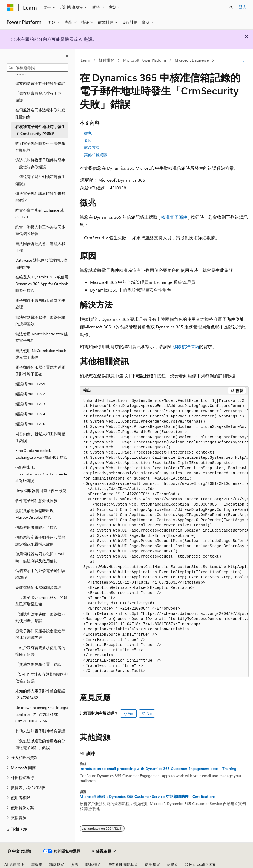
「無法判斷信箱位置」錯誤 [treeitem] (38, 664)
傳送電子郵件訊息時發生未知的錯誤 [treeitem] (40, 197)
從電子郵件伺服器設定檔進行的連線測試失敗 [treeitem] (40, 634)
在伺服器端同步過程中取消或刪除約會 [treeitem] (40, 113)
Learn (85, 60)
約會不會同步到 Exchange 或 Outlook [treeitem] (40, 214)
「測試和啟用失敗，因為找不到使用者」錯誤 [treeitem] (40, 618)
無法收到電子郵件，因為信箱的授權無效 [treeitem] (40, 321)
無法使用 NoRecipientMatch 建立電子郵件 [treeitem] (42, 337)
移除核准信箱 (186, 346)
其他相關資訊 (96, 155)
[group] (164, 536)
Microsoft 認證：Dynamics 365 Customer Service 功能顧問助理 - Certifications (148, 797)
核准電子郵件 (174, 217)
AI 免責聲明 (14, 864)
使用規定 (153, 864)
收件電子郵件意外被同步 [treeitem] (36, 501)
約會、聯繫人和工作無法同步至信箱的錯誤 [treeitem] (40, 230)
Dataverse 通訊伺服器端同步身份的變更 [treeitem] (41, 264)
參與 (75, 864)
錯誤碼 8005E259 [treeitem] (30, 384)
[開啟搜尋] (231, 7)
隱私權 (91, 864)
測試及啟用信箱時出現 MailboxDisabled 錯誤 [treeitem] (34, 514)
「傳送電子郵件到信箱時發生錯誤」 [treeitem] (40, 180)
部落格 (55, 864)
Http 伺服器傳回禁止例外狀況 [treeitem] (41, 491)
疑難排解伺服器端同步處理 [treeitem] (38, 587)
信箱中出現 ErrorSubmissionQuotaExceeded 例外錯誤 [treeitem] (41, 474)
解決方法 (92, 147)
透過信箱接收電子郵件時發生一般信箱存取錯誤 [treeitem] (40, 163)
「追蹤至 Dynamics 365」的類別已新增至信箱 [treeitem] (41, 601)
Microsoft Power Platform (145, 60)
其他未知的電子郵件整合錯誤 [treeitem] (40, 731)
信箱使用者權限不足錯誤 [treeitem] (36, 527)
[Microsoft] (10, 7)
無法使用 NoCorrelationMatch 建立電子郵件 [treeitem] (41, 354)
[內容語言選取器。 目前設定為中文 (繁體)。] (19, 851)
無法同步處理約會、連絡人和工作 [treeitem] (40, 247)
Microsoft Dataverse (192, 60)
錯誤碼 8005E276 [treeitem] (30, 424)
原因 (88, 140)
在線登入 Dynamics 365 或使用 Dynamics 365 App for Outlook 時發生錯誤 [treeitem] (42, 284)
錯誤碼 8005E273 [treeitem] (30, 404)
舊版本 (37, 864)
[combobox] (38, 68)
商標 (171, 864)
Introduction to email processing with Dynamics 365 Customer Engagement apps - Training (158, 769)
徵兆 (88, 133)
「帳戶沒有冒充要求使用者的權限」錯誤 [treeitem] (40, 651)
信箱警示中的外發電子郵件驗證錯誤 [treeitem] (40, 574)
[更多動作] (244, 60)
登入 (243, 7)
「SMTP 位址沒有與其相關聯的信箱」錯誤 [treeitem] (42, 677)
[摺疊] (67, 56)
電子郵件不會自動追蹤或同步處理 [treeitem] (40, 304)
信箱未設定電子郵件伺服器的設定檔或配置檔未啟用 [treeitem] (40, 541)
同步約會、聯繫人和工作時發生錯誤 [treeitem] (40, 437)
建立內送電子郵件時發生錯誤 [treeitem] (40, 83)
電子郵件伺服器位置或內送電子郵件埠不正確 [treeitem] (40, 371)
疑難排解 (107, 60)
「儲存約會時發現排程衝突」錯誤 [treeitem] (40, 97)
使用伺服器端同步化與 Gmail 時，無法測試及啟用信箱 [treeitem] (40, 557)
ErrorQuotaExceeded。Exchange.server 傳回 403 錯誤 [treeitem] (41, 454)
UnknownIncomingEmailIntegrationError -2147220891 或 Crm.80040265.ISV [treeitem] (42, 714)
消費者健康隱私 (121, 864)
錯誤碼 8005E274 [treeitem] (30, 414)
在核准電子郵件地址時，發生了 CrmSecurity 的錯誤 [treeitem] (40, 130)
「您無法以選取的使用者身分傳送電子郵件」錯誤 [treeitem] (40, 744)
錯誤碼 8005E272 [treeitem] (30, 394)
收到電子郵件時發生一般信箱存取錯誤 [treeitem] (40, 147)
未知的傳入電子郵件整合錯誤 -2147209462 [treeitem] (40, 694)
